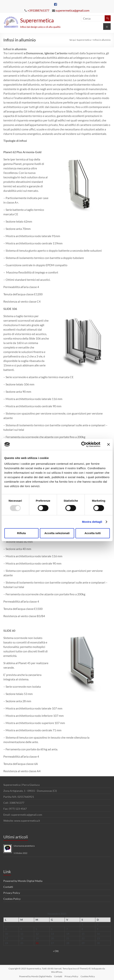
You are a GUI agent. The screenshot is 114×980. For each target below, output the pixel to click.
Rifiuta (21, 533)
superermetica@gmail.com (72, 10)
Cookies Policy (12, 899)
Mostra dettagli (92, 522)
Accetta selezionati (57, 533)
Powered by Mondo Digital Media (23, 881)
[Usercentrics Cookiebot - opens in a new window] (84, 444)
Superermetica (37, 20)
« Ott (56, 951)
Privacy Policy (12, 893)
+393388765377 (38, 10)
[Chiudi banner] (108, 444)
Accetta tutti (93, 533)
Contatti (8, 887)
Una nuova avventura (24, 846)
